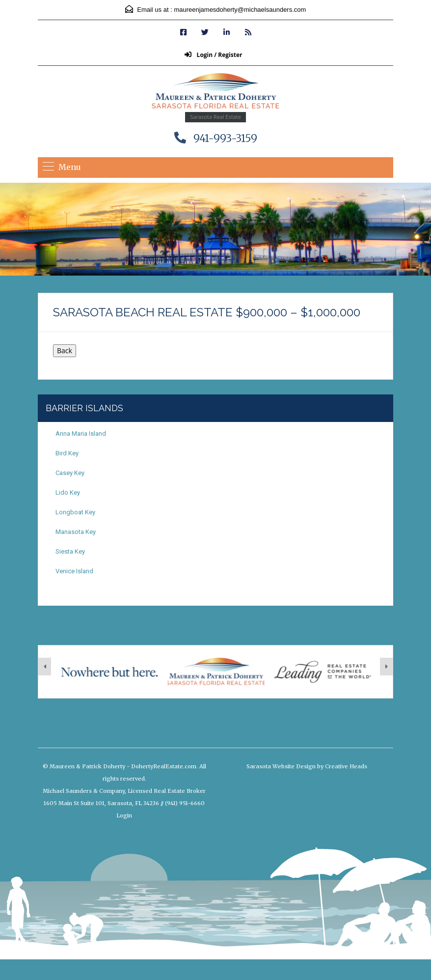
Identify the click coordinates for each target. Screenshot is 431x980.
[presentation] (45, 667)
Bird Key (67, 453)
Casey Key (70, 473)
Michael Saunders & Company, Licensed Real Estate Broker (124, 791)
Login (124, 815)
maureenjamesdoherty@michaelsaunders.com (240, 10)
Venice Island (74, 571)
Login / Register (213, 55)
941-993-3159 (225, 138)
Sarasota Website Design (281, 766)
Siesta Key (70, 551)
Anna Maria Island (81, 434)
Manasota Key (76, 532)
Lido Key (68, 492)
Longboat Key (75, 512)
